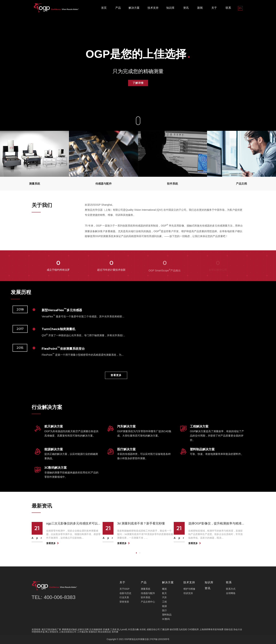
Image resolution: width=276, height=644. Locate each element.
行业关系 (124, 597)
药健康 (106, 629)
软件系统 (146, 597)
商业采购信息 (104, 632)
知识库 (170, 8)
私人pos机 (122, 629)
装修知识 (93, 632)
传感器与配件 (148, 593)
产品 (118, 8)
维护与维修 (189, 589)
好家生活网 (83, 629)
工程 (164, 602)
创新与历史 (125, 593)
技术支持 (153, 8)
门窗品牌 (165, 629)
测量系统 (146, 589)
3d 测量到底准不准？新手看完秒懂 (141, 523)
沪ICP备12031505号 (159, 639)
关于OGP (125, 589)
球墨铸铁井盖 (38, 632)
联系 (228, 8)
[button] (136, 553)
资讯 (186, 8)
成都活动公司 (153, 629)
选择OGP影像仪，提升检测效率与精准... (216, 523)
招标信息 (229, 629)
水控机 (143, 629)
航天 (164, 593)
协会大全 (238, 629)
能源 (164, 606)
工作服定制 (83, 632)
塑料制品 (167, 615)
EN (240, 8)
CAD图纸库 (193, 629)
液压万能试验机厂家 (51, 629)
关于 (214, 8)
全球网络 (231, 593)
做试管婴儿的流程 (178, 629)
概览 (164, 589)
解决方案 (134, 8)
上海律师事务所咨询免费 (211, 629)
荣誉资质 (124, 602)
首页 (104, 8)
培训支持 (188, 593)
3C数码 (166, 619)
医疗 (164, 610)
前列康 (115, 632)
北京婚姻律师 (96, 629)
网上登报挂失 (52, 632)
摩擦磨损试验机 (70, 629)
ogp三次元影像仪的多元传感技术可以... (73, 523)
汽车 (164, 597)
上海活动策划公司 (68, 632)
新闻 (200, 8)
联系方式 (231, 589)
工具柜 (113, 629)
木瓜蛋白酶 (133, 629)
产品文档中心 (148, 602)
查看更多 (116, 375)
